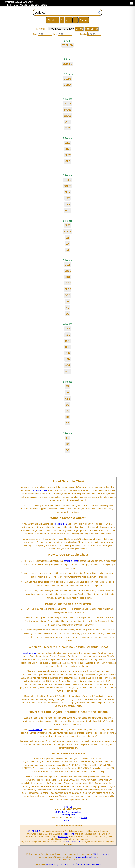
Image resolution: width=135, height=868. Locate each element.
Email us (68, 807)
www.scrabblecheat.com (85, 857)
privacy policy (68, 815)
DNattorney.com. (101, 854)
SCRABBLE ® (34, 831)
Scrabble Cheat (88, 864)
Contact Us (68, 820)
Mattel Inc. (63, 837)
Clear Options (91, 29)
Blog (9, 5)
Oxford (44, 5)
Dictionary (34, 5)
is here (84, 818)
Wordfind (75, 864)
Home (16, 5)
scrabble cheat (40, 490)
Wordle (24, 5)
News (99, 864)
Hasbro (65, 842)
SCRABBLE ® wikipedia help (68, 812)
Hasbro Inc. (69, 834)
